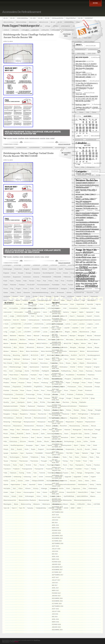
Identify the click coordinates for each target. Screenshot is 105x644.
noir (95, 359)
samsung (58, 434)
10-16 (60, 22)
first (63, 281)
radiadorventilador (11, 406)
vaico (80, 481)
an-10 (91, 175)
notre (17, 363)
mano (29, 336)
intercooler (8, 312)
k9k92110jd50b (23, 316)
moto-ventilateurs (48, 351)
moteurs (14, 351)
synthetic (14, 453)
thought (44, 461)
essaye (29, 273)
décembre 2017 (57, 567)
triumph (70, 469)
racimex (66, 402)
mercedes (70, 340)
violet (6, 492)
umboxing (17, 477)
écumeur (27, 265)
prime (39, 394)
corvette (98, 238)
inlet (65, 308)
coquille (74, 238)
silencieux (13, 441)
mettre (6, 343)
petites (46, 379)
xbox (89, 504)
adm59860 (87, 163)
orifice (80, 367)
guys (63, 296)
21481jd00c (78, 69)
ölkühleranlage (15, 367)
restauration (29, 426)
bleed (82, 195)
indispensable (26, 308)
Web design (6, 642)
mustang (65, 355)
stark (95, 445)
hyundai (90, 304)
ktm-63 (16, 320)
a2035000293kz (89, 148)
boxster (15, 138)
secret (39, 438)
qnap (93, 398)
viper (12, 492)
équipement (70, 269)
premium (88, 391)
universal (49, 477)
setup (94, 438)
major (94, 332)
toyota (89, 465)
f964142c (67, 277)
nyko (75, 363)
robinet (67, 430)
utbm (27, 481)
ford (64, 285)
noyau (68, 363)
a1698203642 (22, 148)
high (83, 300)
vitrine (62, 492)
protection (32, 398)
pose (22, 391)
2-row (72, 54)
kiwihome (7, 320)
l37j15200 (28, 324)
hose (42, 304)
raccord (51, 402)
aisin (77, 167)
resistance (18, 426)
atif (90, 183)
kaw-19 (48, 316)
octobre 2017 (57, 572)
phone (14, 383)
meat (5, 340)
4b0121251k (77, 93)
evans (66, 273)
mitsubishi (30, 347)
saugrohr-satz (77, 434)
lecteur (82, 324)
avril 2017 (55, 588)
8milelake (80, 128)
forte (93, 285)
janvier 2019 (56, 533)
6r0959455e (72, 112)
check (77, 214)
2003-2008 (92, 54)
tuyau (58, 473)
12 (96, 125)
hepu (69, 300)
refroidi (19, 418)
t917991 (69, 453)
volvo (39, 496)
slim (53, 441)
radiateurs (83, 406)
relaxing (7, 422)
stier (13, 449)
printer (56, 394)
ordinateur (64, 367)
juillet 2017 (56, 580)
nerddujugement (94, 355)
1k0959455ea (93, 50)
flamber (98, 281)
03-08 (47, 18)
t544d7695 (49, 453)
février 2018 (56, 562)
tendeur (57, 457)
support (41, 449)
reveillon (63, 426)
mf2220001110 (56, 343)
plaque (97, 383)
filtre (51, 281)
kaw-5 (72, 316)
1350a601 (15, 30)
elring (97, 265)
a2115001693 (73, 152)
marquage (46, 336)
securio (55, 438)
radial (23, 406)
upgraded (77, 477)
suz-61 (80, 449)
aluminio (75, 171)
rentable (60, 422)
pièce (29, 383)
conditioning (85, 230)
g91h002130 (53, 289)
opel (25, 367)
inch (5, 308)
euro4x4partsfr (48, 273)
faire (12, 281)
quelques (21, 402)
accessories (90, 159)
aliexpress (91, 167)
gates (6, 293)
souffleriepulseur (17, 445)
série (73, 438)
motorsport (73, 351)
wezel (66, 504)
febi (25, 281)
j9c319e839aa (55, 312)
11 (93, 153)
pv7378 (85, 398)
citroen (82, 218)
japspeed (90, 312)
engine (27, 269)
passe (61, 375)
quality (6, 402)
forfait (71, 285)
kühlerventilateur (60, 320)
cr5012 (93, 242)
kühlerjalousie (34, 320)
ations (97, 183)
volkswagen (30, 496)
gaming (98, 289)
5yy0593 (87, 104)
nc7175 (82, 355)
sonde (93, 441)
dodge (81, 257)
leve (97, 324)
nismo (73, 359)
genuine (27, 293)
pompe (97, 387)
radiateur (41, 406)
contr (76, 234)
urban (86, 477)
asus (79, 183)
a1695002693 (85, 144)
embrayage (8, 269)
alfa (83, 167)
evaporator (87, 273)
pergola (7, 379)
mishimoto (7, 347)
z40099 (51, 508)
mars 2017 (55, 590)
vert (14, 488)
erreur (79, 269)
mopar (97, 347)
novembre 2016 (57, 601)
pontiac (6, 391)
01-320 (33, 18)
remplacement (29, 422)
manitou (22, 336)
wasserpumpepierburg (83, 500)
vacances (64, 481)
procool (6, 398)
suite (27, 449)
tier (51, 461)
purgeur (77, 398)
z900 (79, 508)
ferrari (32, 281)
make (6, 336)
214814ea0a (89, 65)
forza (6, 289)
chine (94, 214)
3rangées (83, 89)
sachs (28, 434)
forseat (85, 285)
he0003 (25, 300)
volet (21, 496)
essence (37, 273)
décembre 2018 (57, 536)
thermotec (34, 461)
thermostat (23, 461)
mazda (89, 336)
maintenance (84, 332)
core (82, 238)
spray (83, 445)
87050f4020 (74, 120)
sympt (6, 453)
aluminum (95, 171)
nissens (88, 359)
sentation (65, 438)
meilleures (42, 340)
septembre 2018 (58, 543)
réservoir (7, 426)
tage (92, 453)
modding (56, 347)
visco (19, 492)
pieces (36, 383)
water (16, 504)
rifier (45, 430)
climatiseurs (94, 222)
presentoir (20, 394)
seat (33, 438)
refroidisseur (54, 418)
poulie (36, 391)
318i (77, 85)
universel (59, 477)
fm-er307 (31, 285)
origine (97, 367)
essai (14, 273)
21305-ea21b (72, 57)
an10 (98, 175)
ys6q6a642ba (41, 508)
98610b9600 (96, 136)
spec (56, 445)
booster (78, 199)
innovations (74, 308)
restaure (40, 426)
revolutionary (75, 426)
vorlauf (52, 138)
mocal (48, 347)
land (75, 324)
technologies (15, 457)
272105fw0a (76, 81)
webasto (37, 504)
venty (92, 485)
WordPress (37, 640)
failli (5, 281)
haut (11, 300)
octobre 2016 (57, 604)
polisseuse (72, 387)
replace (80, 422)
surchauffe (51, 449)
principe (47, 394)
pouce (29, 391)
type (98, 473)
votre (45, 496)
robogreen (77, 430)
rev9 (55, 426)
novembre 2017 (57, 570)
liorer (59, 328)
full (38, 289)
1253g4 (48, 26)
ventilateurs (83, 485)
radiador (83, 402)
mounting (16, 355)
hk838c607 (92, 300)
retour (48, 426)
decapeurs (95, 249)
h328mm (71, 296)
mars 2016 (55, 622)
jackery (66, 312)
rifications (36, 430)
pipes (68, 383)
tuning (21, 473)
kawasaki (81, 316)
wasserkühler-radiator (27, 500)
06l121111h (44, 22)
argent (93, 179)
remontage (17, 422)
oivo (5, 367)
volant (14, 496)
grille (28, 296)
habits (79, 296)
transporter (39, 469)
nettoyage (7, 359)
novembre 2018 (57, 538)
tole (91, 461)
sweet (95, 449)
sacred (36, 434)
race (58, 402)
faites (19, 281)
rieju (12, 430)
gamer (79, 289)
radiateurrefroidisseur (68, 406)
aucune (10, 138)
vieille (61, 488)
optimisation (34, 367)
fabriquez (77, 277)
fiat (45, 281)
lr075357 (37, 332)
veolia (99, 485)
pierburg (45, 383)
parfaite (34, 375)
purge (62, 398)
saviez (87, 434)
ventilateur (49, 485)
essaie (21, 273)
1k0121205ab (77, 42)
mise (96, 343)
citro (75, 218)
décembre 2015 (57, 630)
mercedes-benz (82, 340)
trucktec (79, 469)
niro (66, 359)
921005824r (95, 132)
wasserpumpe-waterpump (62, 500)
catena (90, 210)
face (86, 277)
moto (22, 351)
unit (35, 477)
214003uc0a (96, 57)
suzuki (87, 449)
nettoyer (17, 359)
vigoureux (76, 488)
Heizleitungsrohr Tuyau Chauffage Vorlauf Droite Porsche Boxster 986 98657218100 (29, 155)
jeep (98, 312)
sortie (6, 445)
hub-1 (48, 304)
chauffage (21, 138)
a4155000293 (73, 155)
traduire (16, 469)
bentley (84, 191)
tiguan (57, 461)
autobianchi (78, 187)
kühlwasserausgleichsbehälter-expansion (85, 320)
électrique (72, 265)
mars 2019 (55, 528)
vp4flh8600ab (69, 496)
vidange (44, 488)
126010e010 (66, 26)
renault (51, 422)
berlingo (92, 191)
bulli (79, 202)
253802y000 (91, 77)
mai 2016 (55, 617)
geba (13, 293)
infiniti (50, 308)
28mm (85, 81)
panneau (89, 371)
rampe (76, 410)
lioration (45, 328)
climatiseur (83, 222)
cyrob (90, 246)
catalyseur (80, 210)
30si (72, 85)
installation (85, 308)
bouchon (94, 199)
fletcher (13, 285)
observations (92, 363)
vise (38, 492)
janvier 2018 (56, 564)
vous (59, 496)
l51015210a (39, 324)
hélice (56, 300)
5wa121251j (76, 104)
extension (27, 277)
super (33, 449)
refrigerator (96, 414)
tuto (35, 473)
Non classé (8, 363)
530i (87, 97)
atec (85, 183)
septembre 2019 (58, 512)
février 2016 (56, 624)
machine (59, 332)
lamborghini (51, 324)
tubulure (13, 473)
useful (6, 481)
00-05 (12, 18)
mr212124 (35, 355)
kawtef (89, 316)
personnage (24, 379)
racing (74, 402)
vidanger (53, 488)
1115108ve (8, 26)
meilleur (23, 340)
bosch (86, 199)
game (72, 289)
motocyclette (62, 351)
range (90, 410)
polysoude (88, 387)
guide (56, 296)
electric (63, 265)
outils (27, 371)
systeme (29, 453)
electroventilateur (85, 265)
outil (11, 371)
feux (39, 281)
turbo (29, 473)
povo (66, 391)
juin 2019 (55, 520)
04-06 (80, 18)
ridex (6, 430)
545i (93, 97)
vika (84, 488)
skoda (39, 441)
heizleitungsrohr (45, 300)
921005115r (83, 132)
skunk (46, 441)
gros (42, 296)
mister (22, 347)
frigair (18, 289)
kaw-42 (65, 316)
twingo (79, 473)
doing (88, 257)
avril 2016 (55, 619)
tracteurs (7, 469)
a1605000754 (78, 140)
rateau (33, 414)
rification (26, 430)
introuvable (19, 312)
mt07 (43, 355)
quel (13, 402)
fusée (44, 289)
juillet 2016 (56, 611)
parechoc (25, 375)
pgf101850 (78, 379)
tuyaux (66, 473)
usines (20, 481)
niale (48, 359)
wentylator (57, 504)
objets (82, 363)
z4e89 (59, 508)
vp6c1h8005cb (82, 496)
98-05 (79, 136)
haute (18, 300)
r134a (43, 402)
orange (54, 367)
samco (50, 434)
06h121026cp (9, 22)
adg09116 (77, 163)
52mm (75, 97)
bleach (74, 195)
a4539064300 (86, 155)
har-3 (86, 296)
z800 (73, 508)
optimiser (45, 367)
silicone (23, 441)
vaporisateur (16, 485)
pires (84, 383)
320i (83, 85)
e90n (83, 261)
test (71, 457)
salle (43, 434)
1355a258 (45, 30)
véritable (7, 488)
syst (22, 453)
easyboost (91, 261)
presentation (8, 394)
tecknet (25, 457)
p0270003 (36, 371)
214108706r (78, 61)
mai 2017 (55, 585)
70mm (81, 112)
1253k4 (56, 26)
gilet (53, 293)
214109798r (89, 61)
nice (54, 359)
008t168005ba (23, 18)
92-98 (74, 132)
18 (93, 156)
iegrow (98, 304)
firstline (70, 281)
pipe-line (60, 383)
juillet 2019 (56, 517)
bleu (88, 195)
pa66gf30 (55, 371)
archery (78, 179)
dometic (96, 257)
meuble (14, 343)
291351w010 (94, 81)
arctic (85, 179)
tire (72, 461)
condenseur (73, 230)
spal (37, 445)
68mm (75, 108)
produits (15, 398)
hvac (72, 304)
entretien (53, 269)
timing (65, 461)
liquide (67, 328)
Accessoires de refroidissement (22, 12)
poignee (48, 387)
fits (84, 281)
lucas (45, 332)
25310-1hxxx (75, 73)
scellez (6, 438)
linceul (27, 328)
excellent (7, 277)
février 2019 (56, 530)
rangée (98, 410)
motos (82, 351)
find (57, 281)
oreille (73, 367)
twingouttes (89, 473)
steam (6, 449)
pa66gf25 (45, 371)
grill (22, 296)
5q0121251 (90, 101)
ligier (13, 328)
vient (68, 488)
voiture (6, 496)
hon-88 (27, 304)
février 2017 (56, 593)
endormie (18, 269)
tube (5, 473)
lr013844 (27, 332)
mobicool (40, 347)
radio (55, 410)
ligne (19, 328)
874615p (84, 120)
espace (6, 273)
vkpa (93, 492)
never (41, 359)
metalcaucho (95, 340)
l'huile (6, 324)
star (89, 445)
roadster (59, 430)
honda (35, 304)
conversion (95, 234)
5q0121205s (79, 101)
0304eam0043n (58, 18)
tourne (58, 465)
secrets (47, 438)
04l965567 (89, 18)
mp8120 (25, 355)
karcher (40, 316)
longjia (12, 332)
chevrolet (86, 214)
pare (5, 375)
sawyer (95, 434)
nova (61, 363)
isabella (28, 312)
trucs (86, 469)
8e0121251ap (90, 124)
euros (59, 273)
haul (5, 300)
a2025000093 (34, 148)
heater (33, 300)
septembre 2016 (58, 606)
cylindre (82, 246)
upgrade (68, 477)
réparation (70, 422)
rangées (7, 414)
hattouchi (94, 296)
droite (27, 138)
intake (94, 308)
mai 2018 (55, 554)
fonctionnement (43, 285)
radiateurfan (52, 406)
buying (86, 202)
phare (96, 379)
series (80, 438)
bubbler (72, 202)
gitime (69, 293)
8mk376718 (90, 128)
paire (81, 371)
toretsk (28, 465)
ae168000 (98, 163)
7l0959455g (88, 116)
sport (76, 445)
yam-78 (22, 508)
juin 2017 (55, 583)
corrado (89, 238)
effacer (45, 265)
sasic (66, 434)
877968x (93, 120)
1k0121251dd (91, 46)
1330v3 (6, 30)
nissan (80, 359)
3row (91, 89)
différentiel (87, 253)
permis (15, 379)
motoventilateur (93, 351)
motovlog (7, 355)
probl (63, 394)
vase (25, 485)
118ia (16, 26)
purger (69, 398)
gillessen (61, 293)
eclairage (18, 265)
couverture (75, 242)
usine (13, 481)
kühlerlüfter (47, 320)
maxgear (81, 336)
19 (96, 128)
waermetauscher (10, 500)
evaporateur (75, 273)
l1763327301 (16, 324)
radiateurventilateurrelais (31, 410)
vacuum (73, 481)
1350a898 (35, 30)
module (65, 347)
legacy (90, 324)
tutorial (42, 473)
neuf (34, 359)
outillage (19, 371)
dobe (74, 257)
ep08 (61, 269)
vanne (6, 485)
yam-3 (14, 508)
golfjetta (7, 296)
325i (89, 85)
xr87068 (97, 504)
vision (45, 492)
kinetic (97, 316)
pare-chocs (14, 375)
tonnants (7, 465)
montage (82, 347)
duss (76, 261)
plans (90, 383)
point (56, 387)
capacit (97, 206)
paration (98, 371)
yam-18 (6, 508)
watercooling (26, 504)
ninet (60, 359)
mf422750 (68, 343)
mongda (73, 347)
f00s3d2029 (46, 277)
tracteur (97, 465)
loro (19, 332)
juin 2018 (55, 551)
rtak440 (20, 434)
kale (33, 316)
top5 (21, 465)
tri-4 (57, 469)
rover (6, 434)
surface (60, 449)
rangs (15, 414)
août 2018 (55, 546)
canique (88, 206)
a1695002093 (72, 144)
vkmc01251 (71, 492)
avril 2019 (55, 525)
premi (80, 391)
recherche (42, 414)
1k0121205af (89, 42)
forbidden (56, 285)
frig (12, 289)
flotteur (22, 285)
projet (23, 398)
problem (70, 394)
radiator (47, 410)
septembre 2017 (58, 575)
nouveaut (34, 363)
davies (79, 249)
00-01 (6, 18)
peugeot (68, 379)
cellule (98, 210)
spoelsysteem (66, 445)
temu (49, 457)
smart (59, 441)
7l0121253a (77, 116)
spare (50, 445)
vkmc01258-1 (83, 492)
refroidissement (40, 418)
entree (44, 269)
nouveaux (44, 363)
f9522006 (57, 277)
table (77, 453)
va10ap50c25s (52, 481)
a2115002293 (86, 152)
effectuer (54, 265)
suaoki (20, 449)
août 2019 (55, 515)
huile (55, 304)
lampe (60, 324)
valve (94, 481)
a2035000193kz (74, 148)
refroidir (28, 418)
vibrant (28, 488)
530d (82, 97)
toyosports (79, 465)
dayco (86, 249)
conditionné (97, 230)
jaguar (74, 312)
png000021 (38, 387)
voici (99, 492)
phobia (6, 383)
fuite (32, 289)
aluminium (85, 171)
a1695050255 (9, 148)
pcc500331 (81, 375)
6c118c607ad (85, 108)
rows (13, 434)
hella (63, 300)
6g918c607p (97, 108)
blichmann (96, 195)
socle (79, 441)
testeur (84, 457)
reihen (84, 418)
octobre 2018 (57, 541)
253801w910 (79, 77)
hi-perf (76, 300)
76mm (94, 112)
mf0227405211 (42, 343)
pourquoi (51, 391)
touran (42, 465)
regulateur (74, 418)
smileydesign (69, 441)
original (88, 367)
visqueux (53, 492)
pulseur (47, 398)
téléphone (34, 457)
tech (5, 457)
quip (36, 402)
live (83, 328)
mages (67, 332)
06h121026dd (21, 22)
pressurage (30, 394)
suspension (70, 449)
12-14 (23, 26)
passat (54, 375)
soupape (29, 445)
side (5, 441)
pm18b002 (28, 387)
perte (33, 379)
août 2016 (55, 609)
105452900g (69, 22)
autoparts (89, 187)
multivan (50, 355)
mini (90, 343)
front (25, 289)
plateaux (7, 387)
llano (89, 328)
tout (71, 465)
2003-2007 (81, 54)
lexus (6, 328)
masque (73, 336)
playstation (17, 387)
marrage (55, 336)
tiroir (85, 461)
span (43, 445)
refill (74, 414)
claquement (92, 218)
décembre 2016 (57, 598)
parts (47, 375)
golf (97, 293)
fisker (78, 281)
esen (93, 269)
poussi (59, 391)
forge (78, 285)
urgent (93, 477)
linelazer (36, 328)
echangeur (8, 265)
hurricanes (64, 304)
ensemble (36, 269)
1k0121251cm (78, 46)
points (63, 387)
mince (84, 343)
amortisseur (82, 175)
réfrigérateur (83, 414)
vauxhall (32, 485)
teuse (6, 461)
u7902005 (7, 477)
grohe (35, 296)
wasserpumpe (44, 500)
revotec (86, 426)
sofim (86, 441)
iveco (45, 312)
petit (40, 379)
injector (58, 308)
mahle (75, 332)
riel (18, 430)
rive (51, 430)
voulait (52, 496)
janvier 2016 (56, 627)
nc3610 (74, 355)
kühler (24, 320)
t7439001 (60, 453)
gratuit (15, 296)
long (5, 332)
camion (80, 206)
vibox (21, 488)
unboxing (27, 477)
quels (29, 402)
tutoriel (50, 473)
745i (88, 112)
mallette (13, 336)
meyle (32, 343)
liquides (75, 328)
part (41, 375)
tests (92, 457)
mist (15, 347)
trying (93, 469)
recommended (55, 414)
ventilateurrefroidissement (65, 485)
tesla (65, 457)
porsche (15, 391)
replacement (90, 422)
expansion (17, 277)
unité (41, 477)
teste (77, 457)
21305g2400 (84, 57)
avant (97, 187)
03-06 (40, 18)
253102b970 (87, 73)
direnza (96, 253)
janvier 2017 (56, 596)
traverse (49, 469)
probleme (79, 394)
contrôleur (84, 234)
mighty (76, 343)
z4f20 (66, 508)
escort (86, 269)
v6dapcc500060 (38, 481)
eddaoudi (37, 265)
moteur (6, 351)
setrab (87, 438)
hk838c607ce (9, 304)
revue (94, 426)
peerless (91, 375)
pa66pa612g (66, 371)
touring (50, 465)
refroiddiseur (9, 418)
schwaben (16, 438)
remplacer (42, 422)
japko (81, 312)
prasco (73, 391)
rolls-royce (88, 430)
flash (6, 285)
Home (95, 3)
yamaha (30, 508)
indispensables (39, 308)
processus (90, 394)
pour (43, 391)
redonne (66, 414)
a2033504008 (47, 148)
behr (77, 191)
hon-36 (19, 304)
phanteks (88, 379)
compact (88, 226)
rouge (98, 430)
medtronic (13, 340)
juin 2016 (55, 614)
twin (73, 473)
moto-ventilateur (32, 351)
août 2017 (55, 577)
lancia (68, 324)
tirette (78, 461)
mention (61, 340)
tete (98, 457)
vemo (40, 485)
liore (53, 328)
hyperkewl (81, 304)
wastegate (8, 504)
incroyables (14, 308)
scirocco (25, 438)
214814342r (78, 65)
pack (75, 371)
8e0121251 (78, 124)
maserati (64, 336)
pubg (40, 398)
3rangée (74, 89)
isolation (37, 312)
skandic (31, 441)
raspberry (24, 414)
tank (98, 453)
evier (95, 273)
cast (72, 210)
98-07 (86, 136)
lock (95, 328)
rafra (62, 410)
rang (83, 410)
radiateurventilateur (11, 410)
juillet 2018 (56, 549)
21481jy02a (89, 69)
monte (90, 347)
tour (35, 465)
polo (80, 387)
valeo (87, 481)
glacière (90, 293)
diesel (78, 253)
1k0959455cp (80, 50)
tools (15, 465)
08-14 (53, 22)
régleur (65, 418)
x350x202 (81, 504)
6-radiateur (97, 104)
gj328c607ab (79, 293)
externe (36, 277)
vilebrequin (93, 488)
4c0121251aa (89, 93)
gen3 (19, 293)
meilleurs (52, 340)
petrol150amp (57, 379)
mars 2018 (55, 559)
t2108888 (39, 453)
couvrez (85, 242)
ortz (5, 371)
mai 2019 (55, 523)
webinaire (46, 504)
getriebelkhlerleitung (40, 293)
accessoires (79, 159)
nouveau (25, 363)
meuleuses (23, 343)
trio (63, 469)
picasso (22, 383)
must (58, 355)
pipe (52, 383)
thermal (14, 461)
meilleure (32, 340)
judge (12, 316)
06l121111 (33, 22)
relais (91, 418)
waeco (93, 496)
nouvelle (54, 363)
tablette (85, 453)
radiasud (31, 406)
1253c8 (40, 26)
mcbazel (98, 336)
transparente (27, 469)
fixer (90, 281)
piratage (76, 383)
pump (55, 398)
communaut (78, 226)
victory (36, 488)
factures (93, 277)
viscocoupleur (29, 492)
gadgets (64, 289)
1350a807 (25, 30)
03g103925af (71, 18)
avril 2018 (55, 556)
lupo (52, 332)
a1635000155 (91, 140)
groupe (49, 296)
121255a (31, 26)
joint (5, 316)
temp (43, 457)
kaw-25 (56, 316)
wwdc (73, 504)
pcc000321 (70, 375)
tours (65, 465)
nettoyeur (26, 359)
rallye (69, 410)
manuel (37, 336)
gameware (88, 289)
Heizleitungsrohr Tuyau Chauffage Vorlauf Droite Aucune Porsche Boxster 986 (29, 36)
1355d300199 (56, 30)
